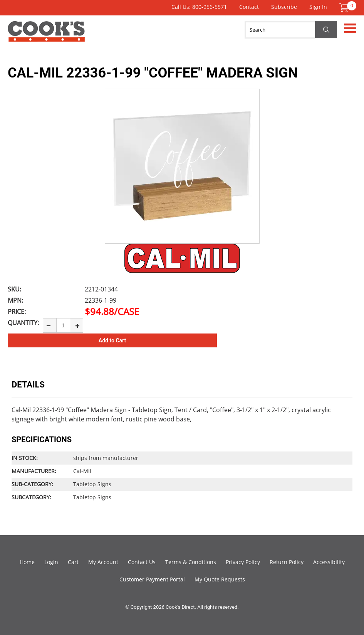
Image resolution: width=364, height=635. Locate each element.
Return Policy (287, 562)
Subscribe (284, 7)
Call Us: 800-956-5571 (199, 7)
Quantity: (23, 323)
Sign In (318, 7)
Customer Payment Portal (152, 579)
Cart (73, 562)
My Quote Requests (220, 579)
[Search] (291, 30)
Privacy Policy (243, 562)
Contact (249, 7)
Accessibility (329, 562)
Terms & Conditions (191, 562)
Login (51, 562)
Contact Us (142, 562)
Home (27, 562)
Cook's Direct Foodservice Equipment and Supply (46, 36)
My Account (103, 562)
